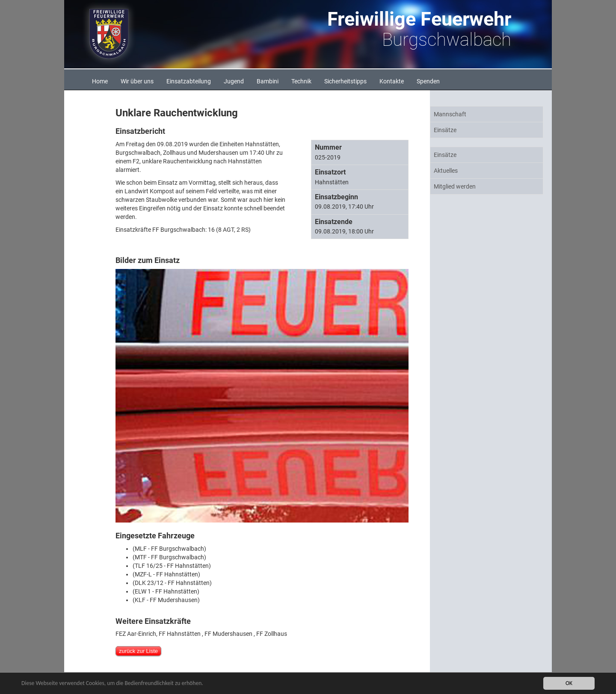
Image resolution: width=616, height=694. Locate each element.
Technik (301, 81)
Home (100, 81)
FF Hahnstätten (180, 634)
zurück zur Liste (138, 651)
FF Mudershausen (228, 634)
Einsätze (445, 130)
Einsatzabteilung (189, 81)
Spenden (428, 81)
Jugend (234, 81)
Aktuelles (446, 171)
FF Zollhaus (272, 634)
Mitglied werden (455, 186)
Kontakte (392, 81)
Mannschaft (450, 114)
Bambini (268, 81)
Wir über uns (137, 81)
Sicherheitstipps (345, 81)
